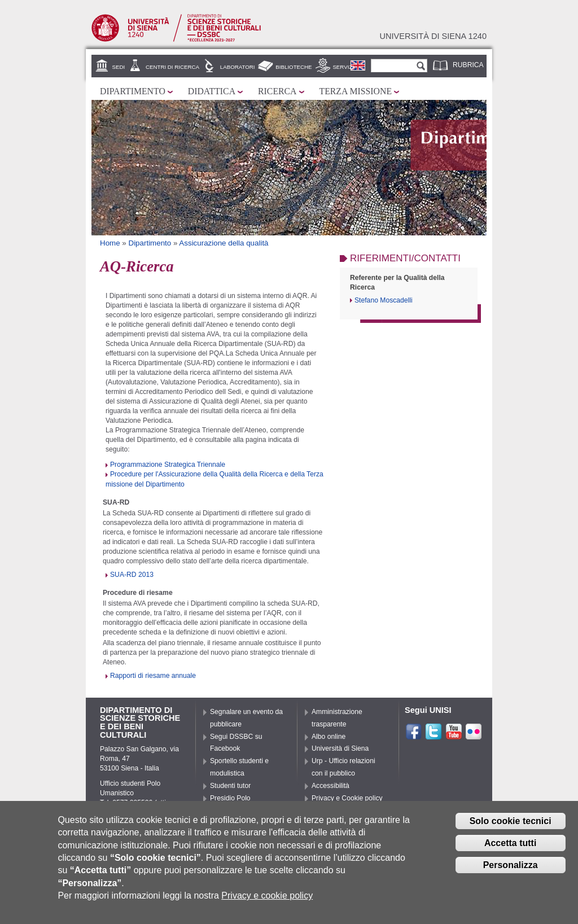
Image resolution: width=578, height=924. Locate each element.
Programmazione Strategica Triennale (168, 465)
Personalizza (511, 865)
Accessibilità (330, 786)
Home (110, 243)
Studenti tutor (230, 786)
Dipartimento (133, 91)
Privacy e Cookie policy (347, 798)
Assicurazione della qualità (224, 243)
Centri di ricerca (172, 67)
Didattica (212, 91)
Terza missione (356, 91)
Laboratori (238, 67)
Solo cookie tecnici (511, 821)
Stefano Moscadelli (384, 300)
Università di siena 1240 (433, 36)
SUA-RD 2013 (132, 575)
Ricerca (277, 91)
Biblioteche (294, 67)
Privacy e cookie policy (267, 896)
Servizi (343, 67)
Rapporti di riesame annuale (153, 676)
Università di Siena (340, 748)
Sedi (119, 67)
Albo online (329, 737)
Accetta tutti (510, 843)
